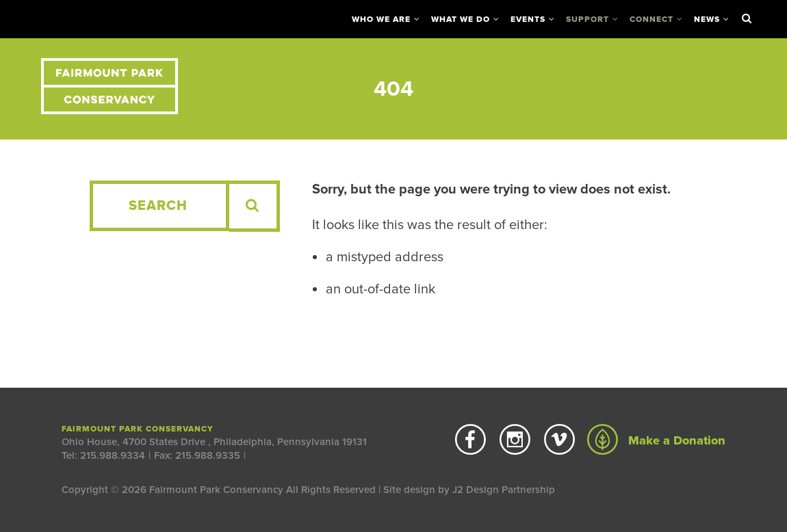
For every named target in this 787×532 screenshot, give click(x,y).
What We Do (461, 19)
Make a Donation (656, 440)
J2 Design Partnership (504, 490)
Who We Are (381, 19)
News (707, 19)
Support (588, 19)
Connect (651, 19)
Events (528, 19)
